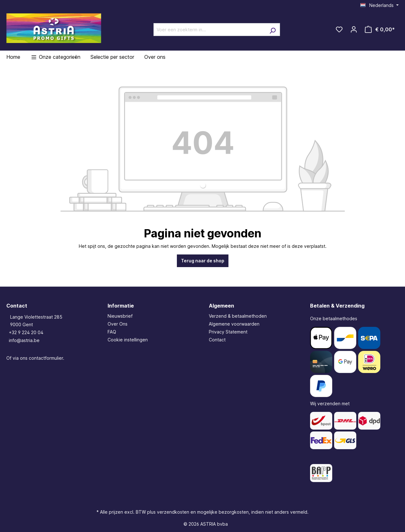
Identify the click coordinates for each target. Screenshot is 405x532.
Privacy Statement (228, 332)
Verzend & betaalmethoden (238, 316)
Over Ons (118, 324)
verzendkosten (173, 512)
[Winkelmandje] (380, 29)
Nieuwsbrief (120, 316)
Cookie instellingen (128, 340)
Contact (217, 340)
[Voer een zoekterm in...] (209, 30)
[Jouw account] (354, 29)
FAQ (112, 332)
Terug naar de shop (203, 261)
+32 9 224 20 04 (26, 332)
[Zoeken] (273, 30)
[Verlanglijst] (339, 29)
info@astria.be (24, 340)
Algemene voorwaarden (234, 324)
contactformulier (46, 358)
